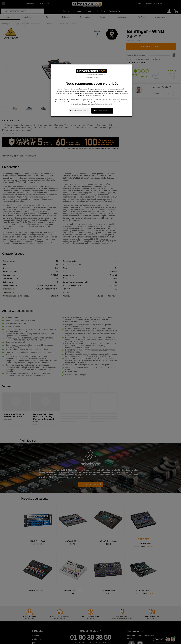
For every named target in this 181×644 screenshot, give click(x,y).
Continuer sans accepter (91, 77)
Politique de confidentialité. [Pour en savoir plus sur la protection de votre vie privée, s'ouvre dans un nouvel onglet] (104, 104)
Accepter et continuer (102, 111)
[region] (91, 91)
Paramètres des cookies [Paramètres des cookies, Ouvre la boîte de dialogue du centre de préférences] (79, 111)
